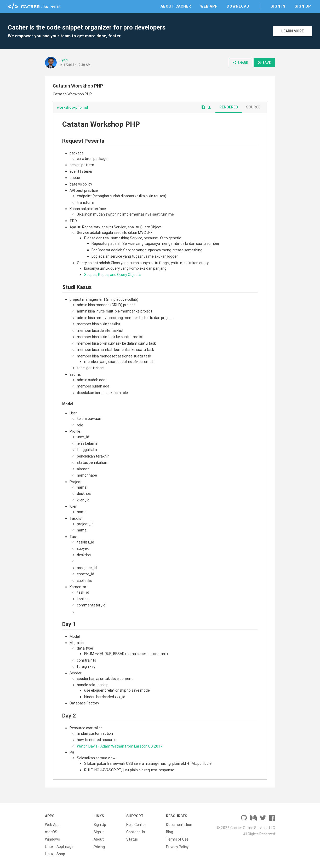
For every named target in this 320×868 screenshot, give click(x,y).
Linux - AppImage (59, 847)
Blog (170, 832)
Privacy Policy (177, 847)
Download (238, 6)
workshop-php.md (73, 107)
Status (132, 839)
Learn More (293, 31)
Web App (209, 6)
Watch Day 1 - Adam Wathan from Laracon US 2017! (120, 746)
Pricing (99, 847)
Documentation (179, 825)
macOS (51, 832)
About (99, 839)
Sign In (278, 6)
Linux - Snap (55, 854)
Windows (52, 839)
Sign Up (303, 6)
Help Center (136, 825)
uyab (63, 60)
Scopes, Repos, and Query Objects (112, 275)
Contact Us (136, 832)
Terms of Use (177, 839)
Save (264, 62)
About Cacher (176, 6)
